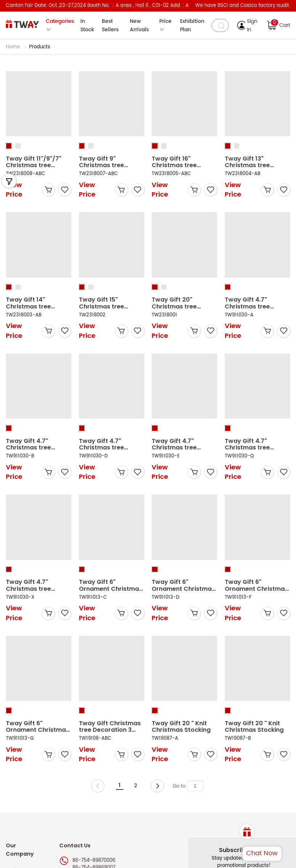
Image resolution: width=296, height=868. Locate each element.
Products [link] (40, 47)
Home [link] (14, 47)
